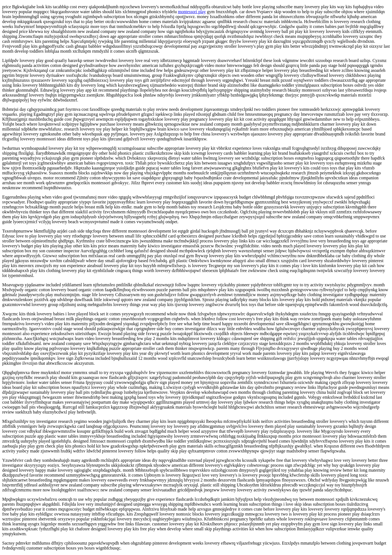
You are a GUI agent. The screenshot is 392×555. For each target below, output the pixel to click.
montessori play (192, 12)
